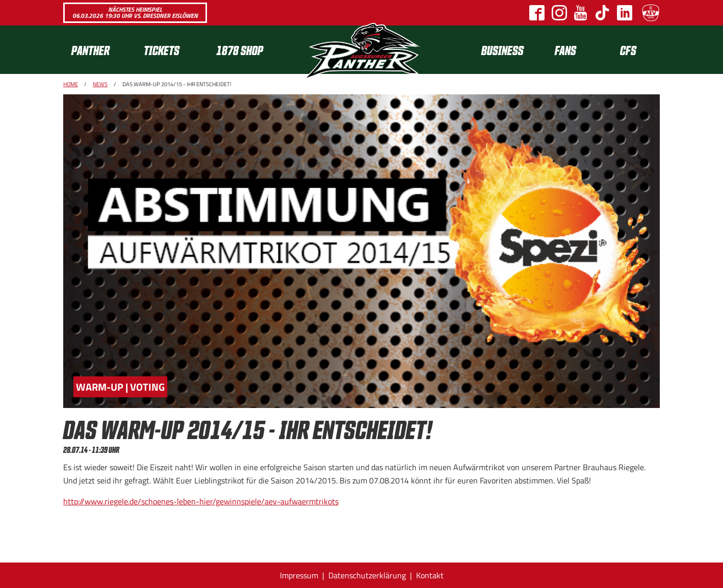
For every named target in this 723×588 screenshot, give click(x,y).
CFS (628, 50)
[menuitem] (99, 50)
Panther (91, 50)
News (100, 84)
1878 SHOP (240, 50)
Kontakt (430, 575)
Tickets (162, 50)
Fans (565, 50)
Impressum (299, 575)
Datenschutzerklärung (367, 575)
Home (71, 84)
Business (502, 50)
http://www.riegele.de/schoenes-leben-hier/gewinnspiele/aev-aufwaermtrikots (201, 501)
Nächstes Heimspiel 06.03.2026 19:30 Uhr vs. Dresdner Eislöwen (135, 12)
